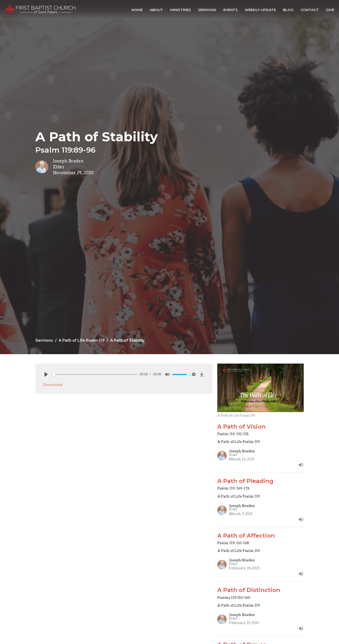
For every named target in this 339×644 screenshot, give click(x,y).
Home (137, 10)
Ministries (181, 10)
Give (330, 10)
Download (53, 385)
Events (231, 10)
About (156, 10)
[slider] (95, 375)
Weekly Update (260, 10)
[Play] (46, 374)
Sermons (207, 10)
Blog (288, 10)
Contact (310, 10)
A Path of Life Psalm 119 (82, 340)
